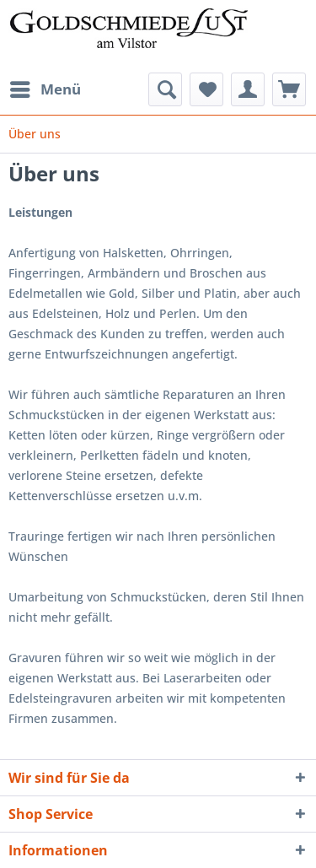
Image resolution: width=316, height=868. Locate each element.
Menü (46, 87)
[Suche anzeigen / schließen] (165, 89)
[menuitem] (45, 89)
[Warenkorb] (289, 89)
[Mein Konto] (248, 89)
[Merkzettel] (206, 89)
